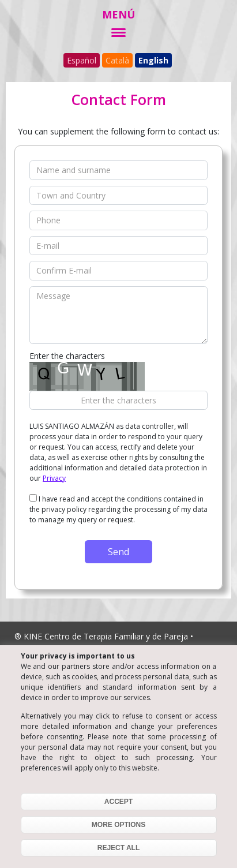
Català (117, 60)
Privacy (54, 478)
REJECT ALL (119, 848)
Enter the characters (67, 356)
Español (82, 60)
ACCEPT (118, 802)
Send (118, 552)
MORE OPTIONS (118, 825)
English (153, 60)
